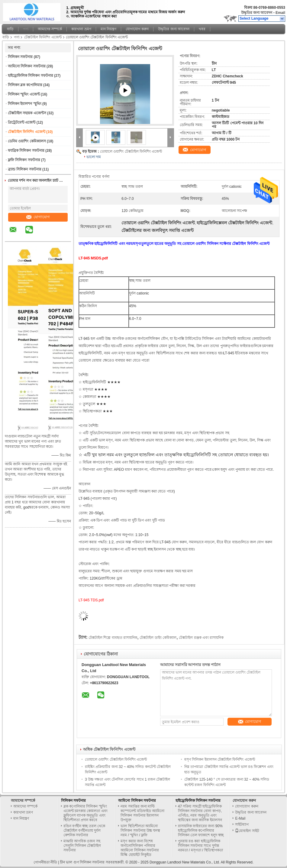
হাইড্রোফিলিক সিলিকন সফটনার (31, 76)
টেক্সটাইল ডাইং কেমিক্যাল (158, 638)
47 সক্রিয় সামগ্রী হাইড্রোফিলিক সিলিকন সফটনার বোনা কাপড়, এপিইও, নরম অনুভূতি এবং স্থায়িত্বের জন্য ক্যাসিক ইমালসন (200, 813)
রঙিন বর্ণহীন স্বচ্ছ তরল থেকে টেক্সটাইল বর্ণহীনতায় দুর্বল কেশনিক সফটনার (84, 831)
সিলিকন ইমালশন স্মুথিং (25, 104)
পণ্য (26, 29)
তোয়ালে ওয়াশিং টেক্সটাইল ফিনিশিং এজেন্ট (131, 151)
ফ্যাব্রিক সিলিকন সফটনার (26, 151)
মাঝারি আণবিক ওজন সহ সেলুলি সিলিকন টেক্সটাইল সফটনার (82, 846)
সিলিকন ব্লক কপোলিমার (25, 85)
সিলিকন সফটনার (20, 57)
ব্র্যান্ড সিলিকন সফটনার (25, 169)
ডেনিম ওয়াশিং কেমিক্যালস (27, 141)
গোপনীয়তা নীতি (45, 862)
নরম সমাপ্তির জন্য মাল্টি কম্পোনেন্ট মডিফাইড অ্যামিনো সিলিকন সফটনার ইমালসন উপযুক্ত (142, 813)
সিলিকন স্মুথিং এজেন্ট (24, 94)
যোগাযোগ (38, 217)
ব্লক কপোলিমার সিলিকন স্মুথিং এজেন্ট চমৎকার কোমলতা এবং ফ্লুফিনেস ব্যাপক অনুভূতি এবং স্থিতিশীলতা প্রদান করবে (85, 813)
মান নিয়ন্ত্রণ (108, 29)
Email (280, 13)
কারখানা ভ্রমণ (81, 29)
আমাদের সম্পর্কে (50, 29)
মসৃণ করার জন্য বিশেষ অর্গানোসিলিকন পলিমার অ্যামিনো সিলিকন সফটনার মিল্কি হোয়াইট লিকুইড (140, 848)
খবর (202, 29)
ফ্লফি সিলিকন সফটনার (24, 160)
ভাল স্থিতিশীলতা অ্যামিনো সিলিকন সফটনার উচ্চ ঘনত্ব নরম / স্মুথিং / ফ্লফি (140, 831)
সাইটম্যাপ (242, 824)
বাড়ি (10, 29)
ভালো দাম (94, 157)
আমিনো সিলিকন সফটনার (27, 66)
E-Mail (240, 818)
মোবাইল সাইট (247, 831)
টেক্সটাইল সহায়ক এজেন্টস (27, 113)
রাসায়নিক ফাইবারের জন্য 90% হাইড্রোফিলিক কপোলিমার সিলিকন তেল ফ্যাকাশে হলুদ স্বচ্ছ (201, 831)
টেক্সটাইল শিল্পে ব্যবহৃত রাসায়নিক (113, 638)
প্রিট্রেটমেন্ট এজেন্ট (22, 122)
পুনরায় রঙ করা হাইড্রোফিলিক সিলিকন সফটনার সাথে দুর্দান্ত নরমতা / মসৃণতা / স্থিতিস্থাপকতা (200, 846)
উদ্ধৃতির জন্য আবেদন (257, 13)
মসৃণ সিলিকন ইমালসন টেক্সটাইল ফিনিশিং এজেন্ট (220, 759)
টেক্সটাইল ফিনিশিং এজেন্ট (43, 37)
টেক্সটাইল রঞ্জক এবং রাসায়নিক (201, 638)
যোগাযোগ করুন (137, 29)
